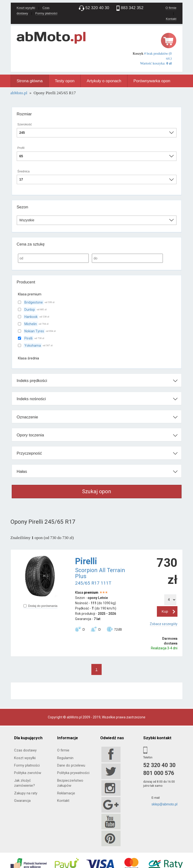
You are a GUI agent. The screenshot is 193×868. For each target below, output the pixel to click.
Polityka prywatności (73, 773)
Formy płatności (46, 13)
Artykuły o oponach (104, 81)
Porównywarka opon (152, 81)
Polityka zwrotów (28, 773)
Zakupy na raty (26, 793)
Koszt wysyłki (26, 8)
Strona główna (30, 81)
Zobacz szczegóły (164, 624)
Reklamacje (66, 793)
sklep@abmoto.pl (165, 804)
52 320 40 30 (159, 765)
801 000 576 (159, 773)
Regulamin (65, 758)
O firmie (171, 8)
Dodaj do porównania (40, 606)
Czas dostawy (25, 750)
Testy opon (65, 81)
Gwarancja (22, 801)
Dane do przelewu (71, 765)
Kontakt (171, 19)
